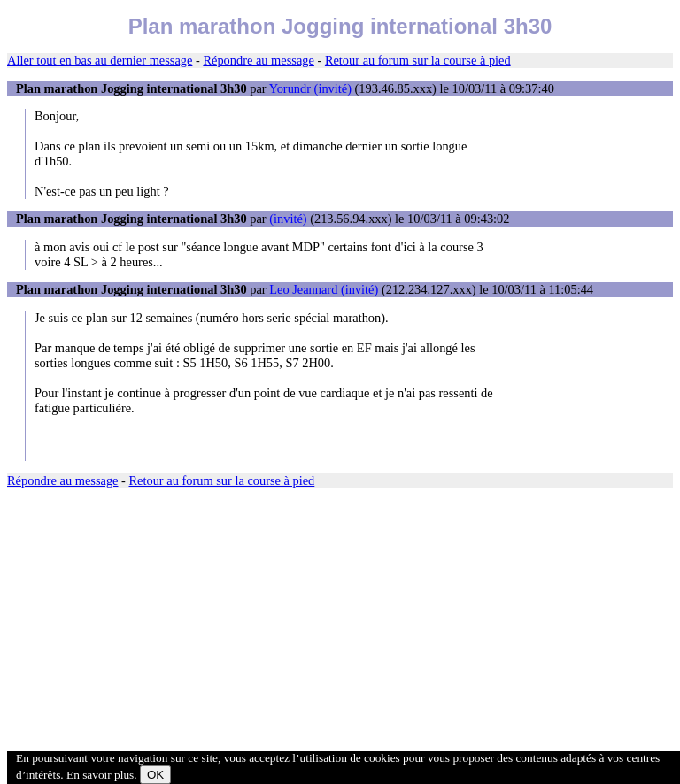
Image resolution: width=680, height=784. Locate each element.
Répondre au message (258, 60)
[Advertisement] (340, 625)
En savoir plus (100, 775)
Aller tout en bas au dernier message (100, 60)
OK (155, 775)
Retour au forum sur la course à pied (418, 60)
